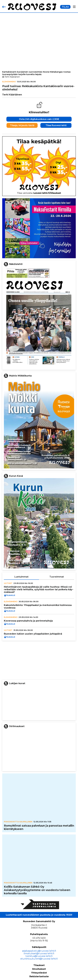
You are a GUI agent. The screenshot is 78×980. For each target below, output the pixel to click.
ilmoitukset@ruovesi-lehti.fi (39, 953)
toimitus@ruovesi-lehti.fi (39, 956)
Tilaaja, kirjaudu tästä (22, 125)
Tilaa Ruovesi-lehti (56, 125)
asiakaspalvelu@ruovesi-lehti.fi (39, 951)
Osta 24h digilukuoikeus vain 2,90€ (39, 119)
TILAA (65, 7)
